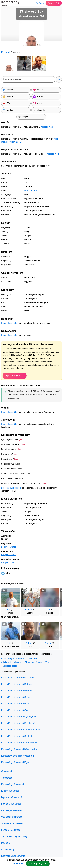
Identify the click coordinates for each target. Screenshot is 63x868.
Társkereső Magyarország (14, 836)
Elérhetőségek (8, 659)
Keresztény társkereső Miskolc (17, 691)
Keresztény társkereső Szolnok (17, 736)
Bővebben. (19, 863)
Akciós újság (7, 849)
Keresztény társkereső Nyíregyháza (19, 717)
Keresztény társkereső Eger (15, 762)
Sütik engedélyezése (38, 864)
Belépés (40, 3)
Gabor (28, 643)
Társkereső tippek (9, 666)
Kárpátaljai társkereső (12, 810)
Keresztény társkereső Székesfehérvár (21, 730)
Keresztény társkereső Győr (15, 710)
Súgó (47, 662)
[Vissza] (6, 601)
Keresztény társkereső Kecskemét (18, 723)
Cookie (39, 662)
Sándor (28, 610)
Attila (9, 610)
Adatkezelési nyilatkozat (12, 662)
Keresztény (10, 3)
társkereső (6, 771)
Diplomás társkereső (11, 797)
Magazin (5, 843)
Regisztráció (54, 3)
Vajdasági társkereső (12, 817)
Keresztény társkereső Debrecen (18, 684)
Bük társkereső (32, 190)
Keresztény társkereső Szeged (17, 697)
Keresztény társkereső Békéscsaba (19, 749)
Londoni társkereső (11, 830)
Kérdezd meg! (47, 127)
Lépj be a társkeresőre (11, 488)
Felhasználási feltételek (27, 659)
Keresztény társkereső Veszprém (18, 756)
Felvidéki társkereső (11, 804)
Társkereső (7, 778)
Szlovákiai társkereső (12, 823)
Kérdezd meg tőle (9, 323)
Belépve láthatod (9, 547)
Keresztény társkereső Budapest (18, 678)
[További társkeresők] (57, 601)
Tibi (48, 610)
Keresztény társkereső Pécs (15, 704)
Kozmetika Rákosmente (13, 856)
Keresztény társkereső (12, 784)
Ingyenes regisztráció (15, 375)
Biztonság (29, 662)
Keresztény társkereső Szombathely (19, 743)
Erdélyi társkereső (10, 791)
